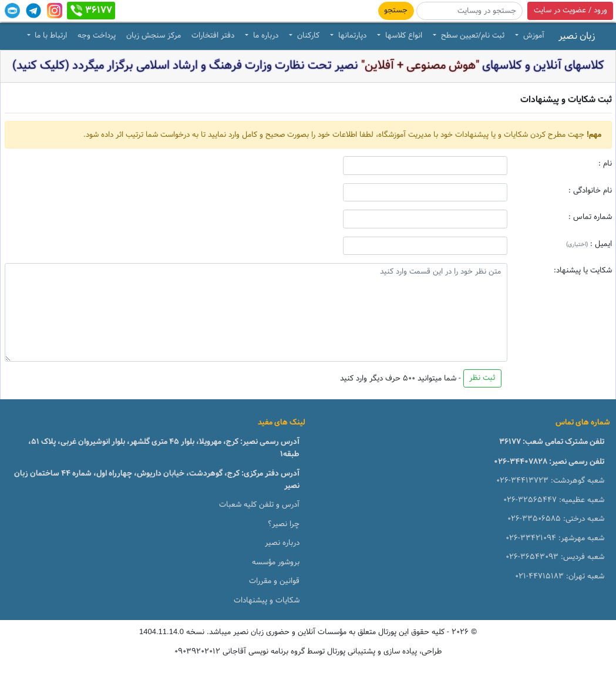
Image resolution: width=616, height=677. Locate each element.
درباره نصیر (282, 543)
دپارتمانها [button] (351, 36)
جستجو (396, 11)
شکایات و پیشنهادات (267, 601)
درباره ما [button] (265, 36)
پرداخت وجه (97, 36)
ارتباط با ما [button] (50, 36)
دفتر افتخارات (213, 36)
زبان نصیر (577, 36)
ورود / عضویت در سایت (570, 11)
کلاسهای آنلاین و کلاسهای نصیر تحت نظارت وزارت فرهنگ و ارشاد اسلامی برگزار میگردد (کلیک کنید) (308, 66)
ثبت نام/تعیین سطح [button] (472, 36)
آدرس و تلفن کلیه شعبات (259, 505)
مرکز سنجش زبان (154, 36)
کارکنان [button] (307, 36)
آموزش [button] (533, 36)
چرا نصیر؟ (284, 524)
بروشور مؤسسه (276, 563)
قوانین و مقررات (274, 581)
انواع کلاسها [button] (403, 36)
